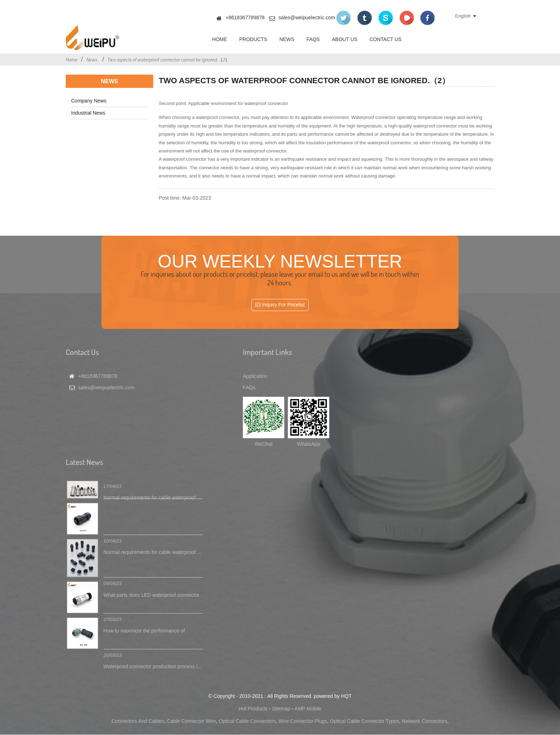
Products (253, 39)
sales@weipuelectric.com (307, 17)
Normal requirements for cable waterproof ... (152, 497)
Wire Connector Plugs (303, 721)
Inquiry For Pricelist (284, 305)
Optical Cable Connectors (247, 721)
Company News (89, 101)
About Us (344, 39)
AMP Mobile (308, 709)
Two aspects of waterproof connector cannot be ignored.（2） (169, 60)
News (287, 39)
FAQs (313, 39)
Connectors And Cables (138, 721)
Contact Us (385, 39)
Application (255, 376)
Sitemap (281, 709)
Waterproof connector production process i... (153, 666)
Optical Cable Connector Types (365, 721)
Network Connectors (424, 721)
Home (220, 39)
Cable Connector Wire (191, 721)
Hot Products (253, 709)
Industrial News (88, 113)
